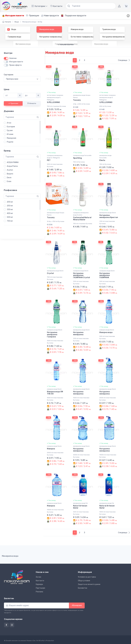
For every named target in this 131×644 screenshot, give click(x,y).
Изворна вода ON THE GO (55, 393)
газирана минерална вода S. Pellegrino (55, 157)
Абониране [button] (77, 605)
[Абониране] (36, 605)
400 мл (10, 213)
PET (49, 160)
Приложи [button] (13, 103)
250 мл (10, 206)
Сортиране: (9, 75)
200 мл (10, 202)
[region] (22, 132)
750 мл (10, 221)
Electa (102, 160)
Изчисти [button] (32, 103)
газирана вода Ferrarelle (82, 155)
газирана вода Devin (81, 271)
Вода (17, 22)
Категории (39, 6)
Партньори (40, 588)
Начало (7, 22)
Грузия (10, 130)
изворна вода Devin (107, 330)
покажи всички (66, 44)
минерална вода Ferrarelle (105, 157)
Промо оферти (15, 65)
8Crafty (41, 641)
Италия (10, 134)
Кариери (39, 584)
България (11, 127)
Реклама (39, 592)
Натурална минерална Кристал (109, 216)
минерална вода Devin (108, 213)
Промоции (33, 16)
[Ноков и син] (17, 577)
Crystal (50, 273)
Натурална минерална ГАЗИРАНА (105, 275)
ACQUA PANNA (13, 162)
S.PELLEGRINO (53, 102)
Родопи (10, 142)
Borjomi (10, 174)
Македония (11, 138)
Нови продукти (50, 16)
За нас (39, 577)
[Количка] (126, 6)
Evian (9, 181)
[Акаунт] (119, 6)
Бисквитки (83, 588)
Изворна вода (106, 332)
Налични (13, 58)
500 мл (10, 217)
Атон (9, 123)
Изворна (51, 449)
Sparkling (77, 158)
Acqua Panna (12, 166)
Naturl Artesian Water (80, 507)
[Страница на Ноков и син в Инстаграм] (12, 625)
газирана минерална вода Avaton (81, 214)
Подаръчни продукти (74, 16)
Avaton (10, 170)
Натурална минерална (78, 334)
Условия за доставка (87, 577)
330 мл (10, 210)
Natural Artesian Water (107, 507)
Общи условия (84, 581)
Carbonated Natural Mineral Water (82, 219)
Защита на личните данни (89, 584)
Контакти (56, 6)
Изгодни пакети (13, 16)
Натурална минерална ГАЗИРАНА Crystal (81, 275)
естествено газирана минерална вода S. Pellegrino (55, 97)
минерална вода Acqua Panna (82, 96)
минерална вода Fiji (80, 503)
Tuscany (77, 100)
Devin (9, 178)
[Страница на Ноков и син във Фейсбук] (6, 625)
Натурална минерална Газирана (52, 335)
